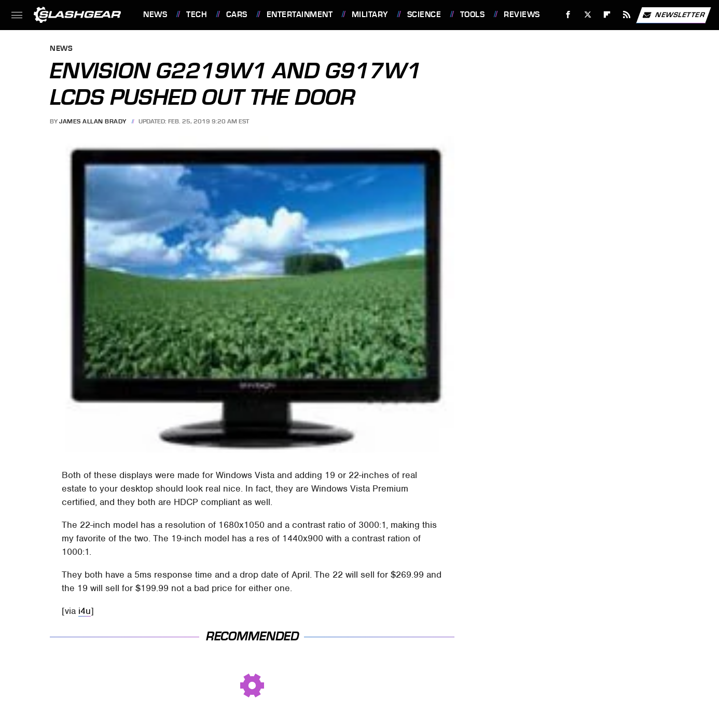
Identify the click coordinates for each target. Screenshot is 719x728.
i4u (85, 611)
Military (370, 15)
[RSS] (627, 15)
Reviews (522, 15)
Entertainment (300, 15)
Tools (473, 15)
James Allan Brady (93, 121)
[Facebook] (568, 15)
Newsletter (673, 15)
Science (424, 15)
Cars (237, 15)
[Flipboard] (607, 15)
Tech (197, 15)
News (155, 15)
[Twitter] (587, 15)
